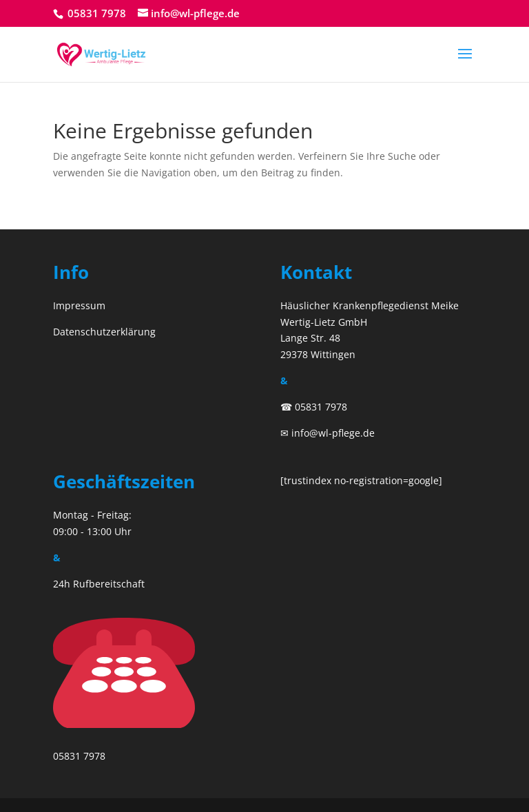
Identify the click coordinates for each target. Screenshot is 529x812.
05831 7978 (95, 13)
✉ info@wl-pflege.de (328, 433)
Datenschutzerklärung (104, 332)
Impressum (79, 305)
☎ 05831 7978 (314, 407)
